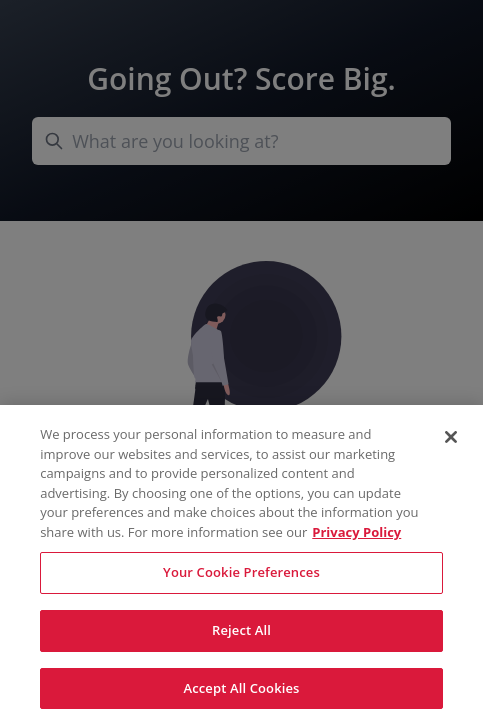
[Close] (451, 442)
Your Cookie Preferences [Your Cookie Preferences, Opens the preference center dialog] (241, 578)
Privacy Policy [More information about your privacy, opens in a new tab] (356, 537)
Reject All (241, 635)
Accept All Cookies (241, 693)
